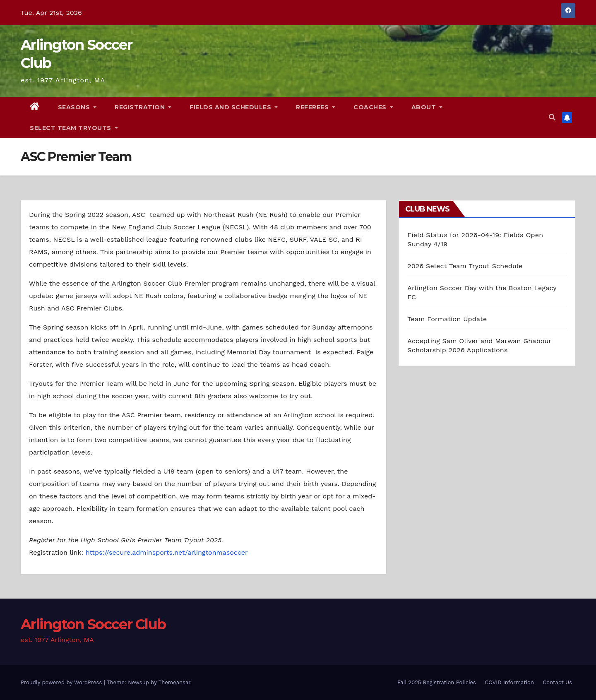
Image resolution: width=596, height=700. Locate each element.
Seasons (77, 107)
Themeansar (174, 682)
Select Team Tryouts (74, 128)
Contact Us (557, 682)
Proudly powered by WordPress (62, 682)
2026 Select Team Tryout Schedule (465, 266)
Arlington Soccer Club (93, 624)
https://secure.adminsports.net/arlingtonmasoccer (167, 552)
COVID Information (509, 682)
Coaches (373, 107)
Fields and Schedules (234, 107)
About (427, 107)
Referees (316, 107)
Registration (143, 107)
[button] (552, 117)
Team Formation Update (447, 319)
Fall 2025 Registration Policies (437, 682)
